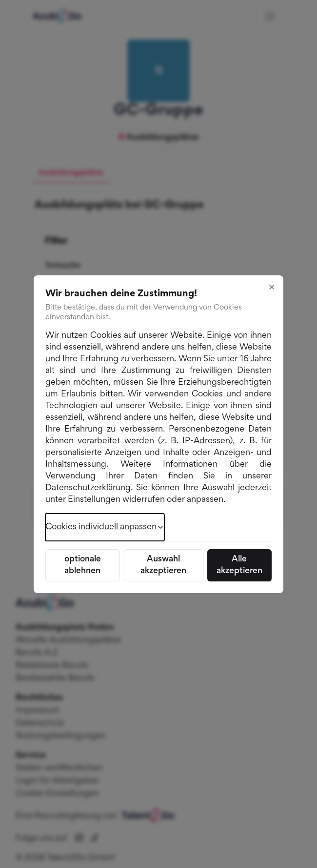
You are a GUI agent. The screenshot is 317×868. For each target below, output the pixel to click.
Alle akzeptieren (239, 565)
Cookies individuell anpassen (105, 527)
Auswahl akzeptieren (163, 565)
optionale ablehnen (83, 565)
